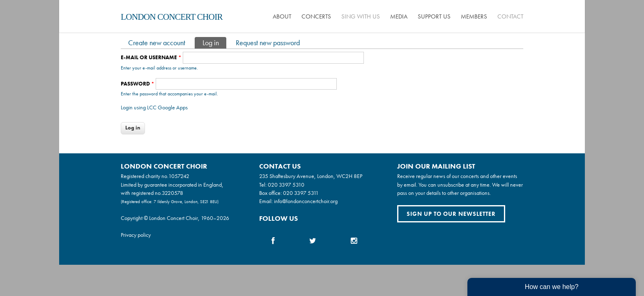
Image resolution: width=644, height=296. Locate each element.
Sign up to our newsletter (451, 214)
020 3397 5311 (301, 193)
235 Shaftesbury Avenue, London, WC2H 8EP (311, 176)
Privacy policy (136, 235)
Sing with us (361, 16)
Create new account (157, 43)
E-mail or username (151, 57)
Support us (434, 16)
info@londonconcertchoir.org (306, 201)
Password (138, 84)
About (282, 16)
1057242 (179, 176)
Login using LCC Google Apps (154, 107)
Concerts (316, 16)
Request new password (268, 43)
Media (399, 16)
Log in (214, 42)
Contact (510, 16)
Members (474, 16)
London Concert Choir (172, 17)
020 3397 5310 (286, 185)
